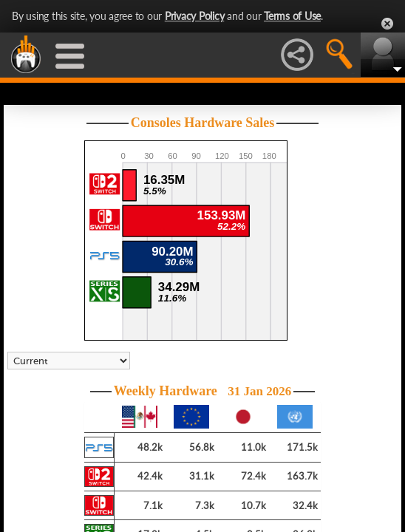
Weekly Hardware (203, 391)
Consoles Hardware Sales (203, 123)
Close (387, 24)
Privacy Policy (195, 16)
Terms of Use (292, 16)
